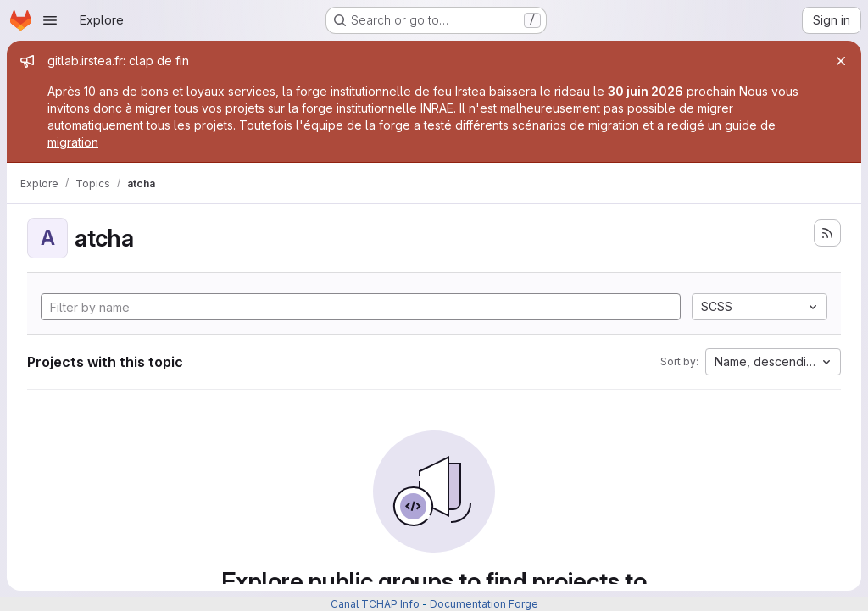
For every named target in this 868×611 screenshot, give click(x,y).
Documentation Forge (484, 604)
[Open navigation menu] (50, 20)
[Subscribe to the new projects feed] (827, 233)
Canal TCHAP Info (375, 604)
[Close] (841, 61)
